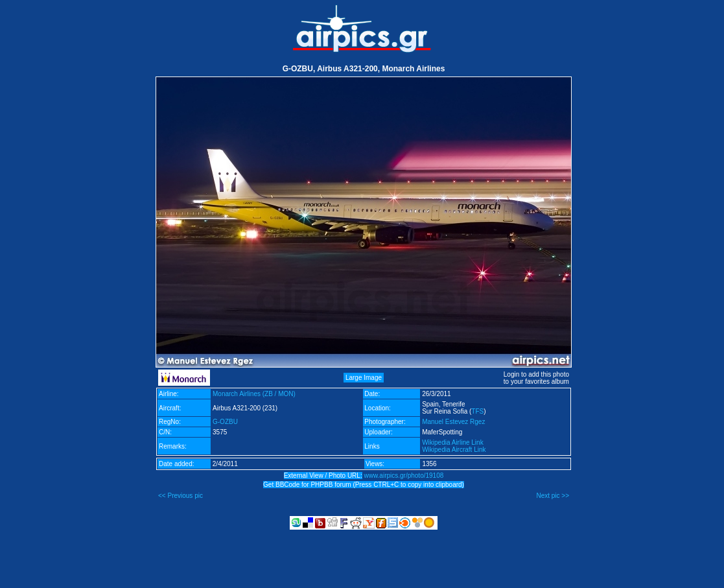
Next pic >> (553, 496)
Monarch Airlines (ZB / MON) (254, 394)
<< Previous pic (181, 496)
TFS (477, 411)
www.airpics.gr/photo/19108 (403, 476)
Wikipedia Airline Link (453, 442)
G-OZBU (225, 422)
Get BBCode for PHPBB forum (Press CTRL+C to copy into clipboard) (364, 485)
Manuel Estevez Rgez (453, 422)
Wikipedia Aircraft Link (454, 450)
